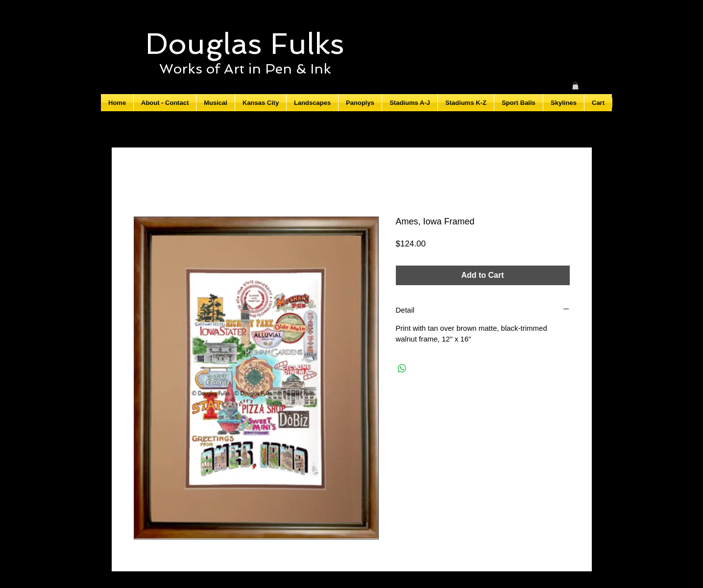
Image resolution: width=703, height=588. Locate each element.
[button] (575, 86)
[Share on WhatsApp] (402, 368)
